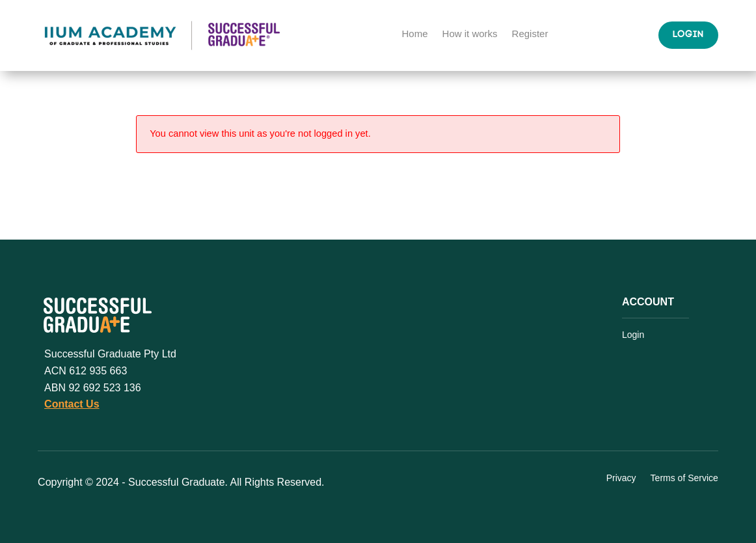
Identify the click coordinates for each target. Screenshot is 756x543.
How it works (470, 34)
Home (415, 34)
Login (688, 35)
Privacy (621, 479)
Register (530, 34)
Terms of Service (684, 479)
